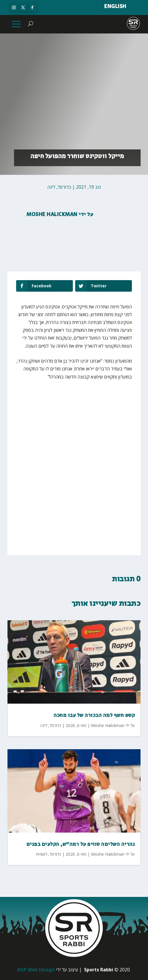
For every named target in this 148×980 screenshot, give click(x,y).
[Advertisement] (74, 428)
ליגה (51, 187)
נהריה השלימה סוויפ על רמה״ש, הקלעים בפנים (81, 844)
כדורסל (64, 187)
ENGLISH (115, 7)
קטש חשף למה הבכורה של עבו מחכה (94, 715)
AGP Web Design (36, 970)
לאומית (42, 854)
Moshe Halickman (52, 215)
